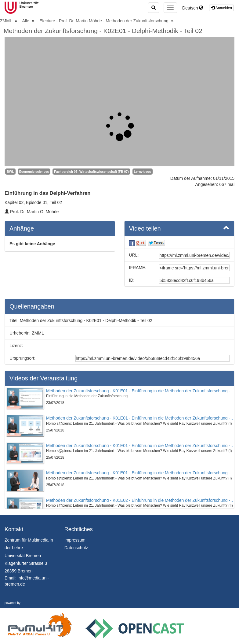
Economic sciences (34, 172)
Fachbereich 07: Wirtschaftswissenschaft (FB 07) (91, 172)
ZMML (7, 21)
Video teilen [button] (179, 228)
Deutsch (193, 8)
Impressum (75, 540)
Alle (26, 21)
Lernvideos (143, 172)
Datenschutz (76, 548)
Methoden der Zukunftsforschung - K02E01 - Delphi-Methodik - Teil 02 (103, 31)
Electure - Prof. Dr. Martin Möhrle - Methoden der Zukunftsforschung (104, 21)
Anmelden (221, 8)
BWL (10, 172)
